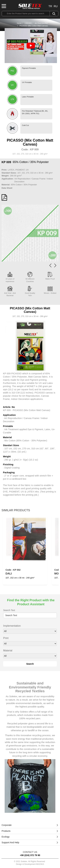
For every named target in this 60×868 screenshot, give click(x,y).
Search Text (9, 610)
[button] (55, 265)
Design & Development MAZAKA (30, 864)
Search (30, 664)
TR (50, 6)
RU (56, 6)
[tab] (30, 825)
